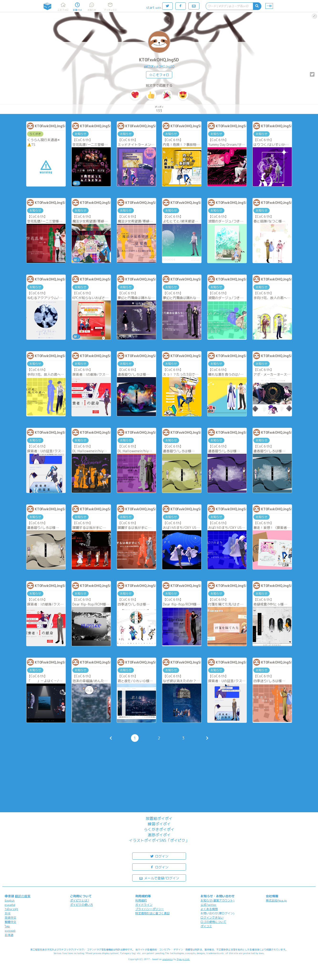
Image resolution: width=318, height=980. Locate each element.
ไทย (7, 926)
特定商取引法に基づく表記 (152, 913)
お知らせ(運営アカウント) (217, 900)
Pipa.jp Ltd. (183, 959)
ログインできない (212, 918)
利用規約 (141, 900)
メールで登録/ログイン (159, 878)
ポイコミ (206, 926)
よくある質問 (209, 909)
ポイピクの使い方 (81, 905)
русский (10, 931)
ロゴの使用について (213, 922)
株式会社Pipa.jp (276, 900)
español (10, 905)
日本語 (9, 935)
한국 (8, 913)
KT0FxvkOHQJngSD (159, 60)
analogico (168, 959)
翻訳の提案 (23, 896)
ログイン (159, 856)
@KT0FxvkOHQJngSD (159, 66)
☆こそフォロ (159, 75)
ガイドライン (144, 905)
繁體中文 (10, 922)
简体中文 (10, 918)
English (10, 900)
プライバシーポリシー (150, 909)
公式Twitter (209, 905)
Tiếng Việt (11, 909)
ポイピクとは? (80, 900)
